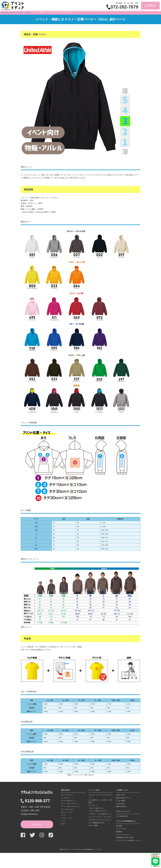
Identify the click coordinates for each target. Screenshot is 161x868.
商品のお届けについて (123, 798)
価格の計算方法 (121, 806)
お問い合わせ (37, 824)
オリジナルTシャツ (67, 795)
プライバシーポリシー (123, 835)
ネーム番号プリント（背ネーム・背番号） (100, 801)
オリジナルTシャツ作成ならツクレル (128, 840)
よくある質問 (120, 801)
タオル (63, 824)
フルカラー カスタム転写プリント (100, 814)
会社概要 (119, 826)
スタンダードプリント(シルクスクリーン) (100, 796)
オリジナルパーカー (67, 809)
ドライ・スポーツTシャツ (69, 804)
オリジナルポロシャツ (68, 801)
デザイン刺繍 (93, 825)
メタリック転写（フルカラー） (99, 811)
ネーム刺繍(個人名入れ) (96, 823)
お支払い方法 (120, 795)
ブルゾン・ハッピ (67, 812)
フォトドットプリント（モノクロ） (100, 817)
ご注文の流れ (120, 804)
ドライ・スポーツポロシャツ (70, 806)
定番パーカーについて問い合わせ (80, 775)
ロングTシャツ (66, 798)
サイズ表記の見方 (122, 816)
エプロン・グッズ (67, 818)
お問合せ (150, 6)
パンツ (63, 815)
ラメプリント (93, 805)
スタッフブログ (121, 829)
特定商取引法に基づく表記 (125, 838)
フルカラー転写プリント (97, 808)
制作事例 (119, 832)
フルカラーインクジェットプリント (100, 820)
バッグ (63, 821)
